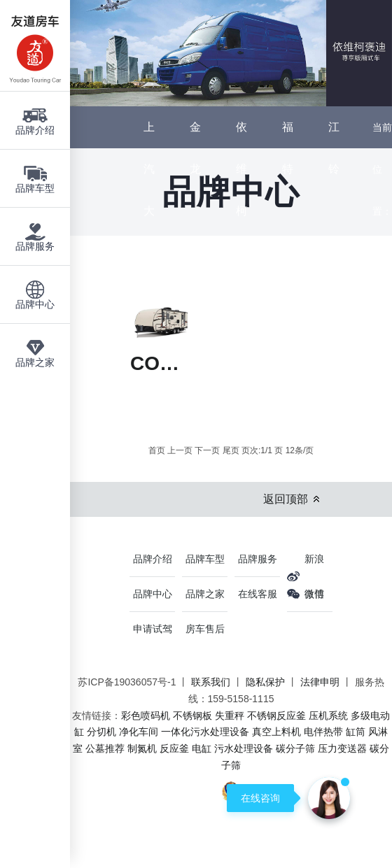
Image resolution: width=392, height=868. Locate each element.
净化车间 (139, 732)
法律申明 (320, 682)
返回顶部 (286, 499)
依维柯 (241, 169)
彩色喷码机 (146, 716)
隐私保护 (265, 682)
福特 (288, 148)
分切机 (101, 732)
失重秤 (230, 716)
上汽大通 (149, 190)
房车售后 (205, 629)
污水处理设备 (244, 748)
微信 (314, 594)
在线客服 (258, 594)
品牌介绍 (153, 559)
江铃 (334, 148)
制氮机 (142, 748)
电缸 (202, 748)
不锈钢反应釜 (276, 716)
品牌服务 (258, 559)
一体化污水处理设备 (205, 732)
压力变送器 (342, 748)
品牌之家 (205, 594)
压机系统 (328, 716)
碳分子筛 (295, 748)
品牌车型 (205, 559)
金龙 (195, 148)
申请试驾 (153, 629)
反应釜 (174, 748)
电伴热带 (323, 732)
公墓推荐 (105, 748)
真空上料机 (276, 732)
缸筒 (356, 732)
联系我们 (211, 682)
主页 (382, 253)
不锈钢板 (192, 716)
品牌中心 (382, 337)
